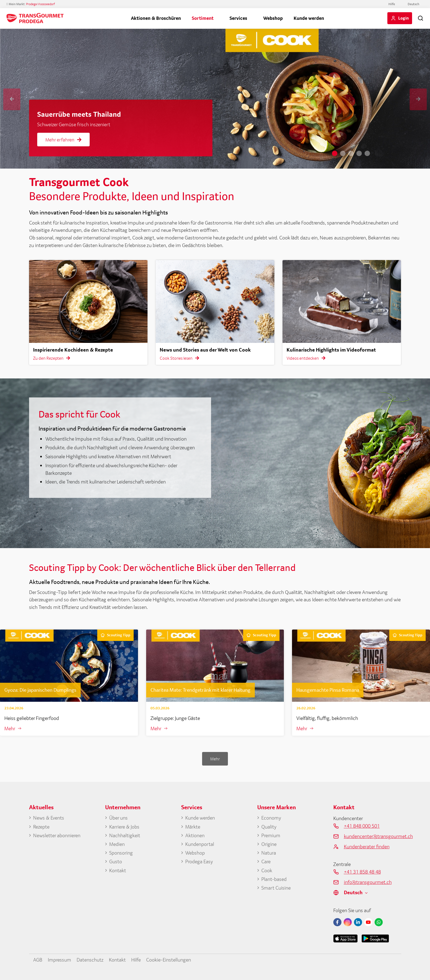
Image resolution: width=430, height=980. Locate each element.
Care (266, 861)
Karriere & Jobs (124, 827)
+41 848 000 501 (362, 826)
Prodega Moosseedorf (40, 4)
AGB (38, 960)
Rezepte (41, 827)
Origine (269, 844)
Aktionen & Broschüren (156, 18)
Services (238, 18)
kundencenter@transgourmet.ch (373, 836)
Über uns (118, 818)
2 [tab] (343, 153)
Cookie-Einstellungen (169, 960)
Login (404, 18)
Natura (269, 853)
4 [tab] (359, 153)
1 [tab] (335, 153)
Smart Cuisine (276, 888)
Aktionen (195, 835)
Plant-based (274, 879)
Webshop (273, 18)
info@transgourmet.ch (368, 882)
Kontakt (118, 870)
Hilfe (392, 4)
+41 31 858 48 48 (362, 872)
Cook (267, 870)
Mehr (10, 728)
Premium (271, 835)
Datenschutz (90, 960)
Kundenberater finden (367, 846)
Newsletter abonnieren (57, 835)
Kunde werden (309, 18)
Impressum (59, 960)
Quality (269, 827)
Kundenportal (200, 844)
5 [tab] (367, 153)
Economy (271, 818)
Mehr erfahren (63, 140)
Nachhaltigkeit (125, 835)
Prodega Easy (199, 861)
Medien (117, 844)
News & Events (49, 818)
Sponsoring (121, 853)
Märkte (193, 827)
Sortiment (203, 18)
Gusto (116, 861)
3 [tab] (351, 153)
